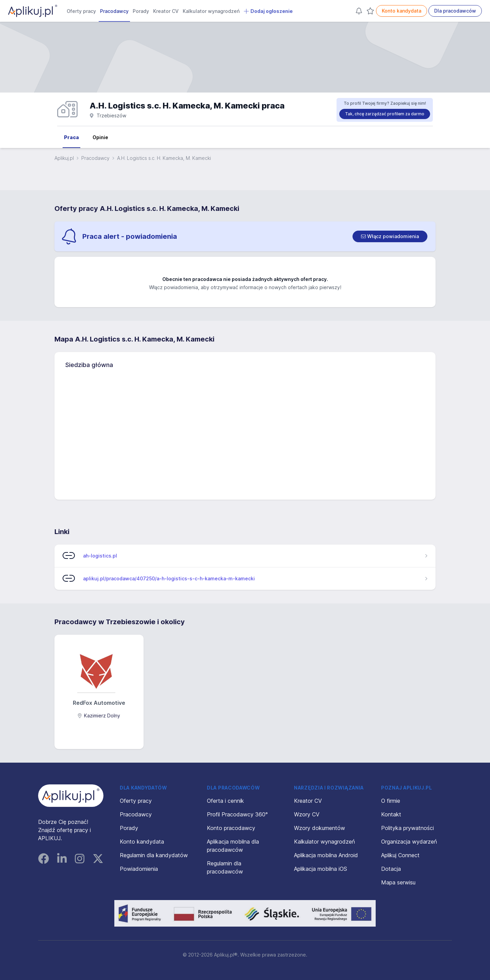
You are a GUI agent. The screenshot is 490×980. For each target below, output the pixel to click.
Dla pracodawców (455, 11)
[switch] (390, 236)
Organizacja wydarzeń (409, 842)
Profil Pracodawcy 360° (237, 814)
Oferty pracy (81, 11)
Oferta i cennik (225, 801)
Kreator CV (166, 11)
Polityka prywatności (407, 828)
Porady (141, 11)
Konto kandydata (402, 11)
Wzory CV (307, 814)
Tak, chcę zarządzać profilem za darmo (385, 114)
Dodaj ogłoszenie (268, 11)
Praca (71, 137)
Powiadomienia (139, 869)
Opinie (100, 137)
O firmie (391, 801)
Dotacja (391, 869)
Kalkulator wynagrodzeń (211, 11)
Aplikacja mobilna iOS (321, 869)
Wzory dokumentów (320, 828)
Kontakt (391, 814)
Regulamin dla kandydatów (154, 855)
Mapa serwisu (398, 882)
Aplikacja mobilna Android (326, 855)
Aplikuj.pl (64, 158)
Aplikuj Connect (400, 855)
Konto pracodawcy (231, 828)
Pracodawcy (114, 11)
